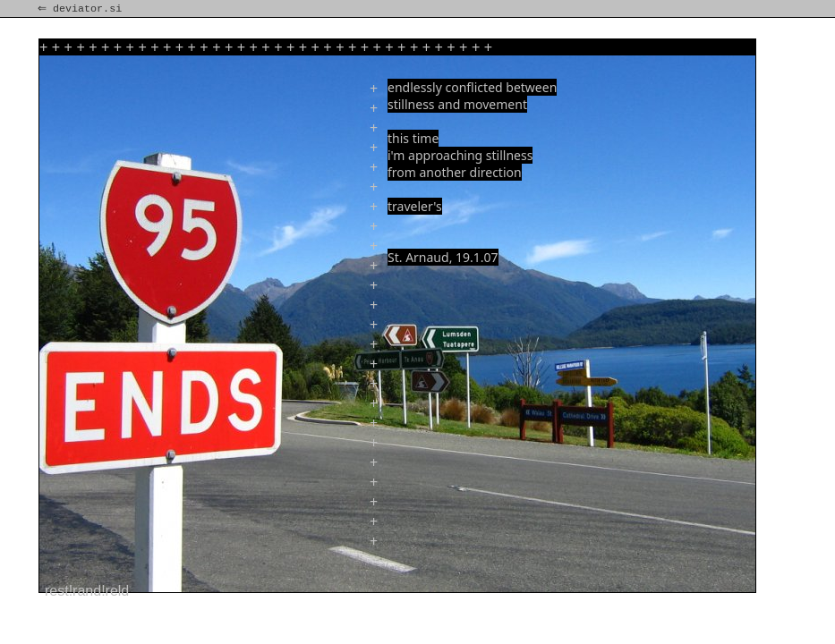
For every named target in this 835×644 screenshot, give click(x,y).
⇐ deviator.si (81, 9)
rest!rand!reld (87, 591)
